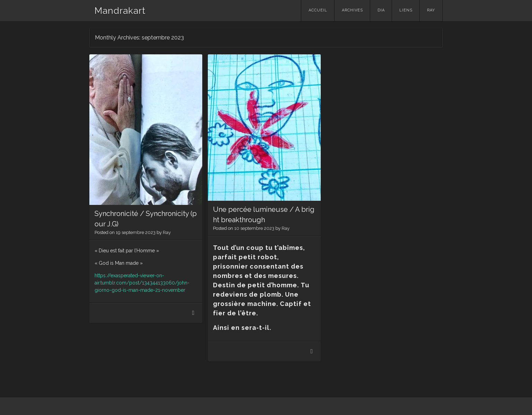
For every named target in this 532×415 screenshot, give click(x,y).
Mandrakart (120, 11)
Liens (406, 10)
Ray (431, 10)
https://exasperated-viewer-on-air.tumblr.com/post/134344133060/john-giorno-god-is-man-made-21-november (142, 283)
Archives (352, 10)
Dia (381, 10)
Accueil (318, 10)
